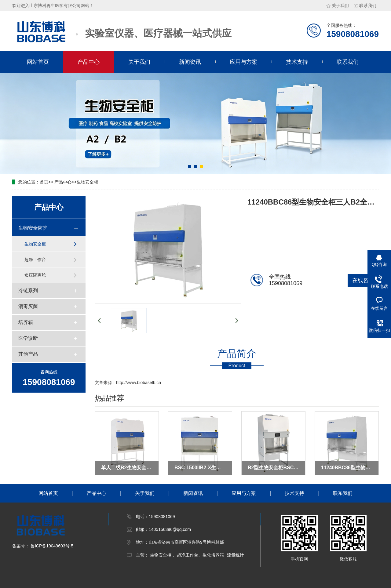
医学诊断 (28, 338)
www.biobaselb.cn (144, 383)
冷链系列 (28, 290)
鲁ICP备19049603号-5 (51, 546)
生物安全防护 (33, 228)
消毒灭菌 (28, 306)
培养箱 (26, 322)
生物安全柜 (87, 182)
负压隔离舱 (35, 275)
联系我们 (365, 5)
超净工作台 (35, 260)
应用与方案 (243, 62)
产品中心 (89, 62)
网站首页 (38, 62)
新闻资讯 (190, 62)
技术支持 (297, 62)
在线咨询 (363, 280)
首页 (44, 182)
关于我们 (338, 5)
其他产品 (28, 354)
